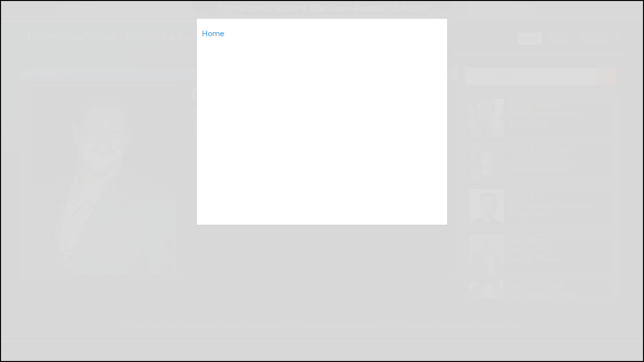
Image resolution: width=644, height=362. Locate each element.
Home (213, 34)
